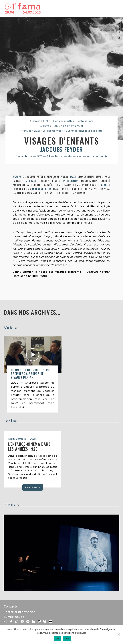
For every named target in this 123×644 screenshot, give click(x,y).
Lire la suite (33, 487)
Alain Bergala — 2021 (22, 439)
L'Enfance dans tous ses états (84, 131)
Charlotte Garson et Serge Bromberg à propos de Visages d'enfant (31, 374)
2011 (45, 121)
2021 (37, 131)
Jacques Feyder (62, 149)
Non (67, 639)
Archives (35, 121)
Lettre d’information (20, 612)
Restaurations (85, 121)
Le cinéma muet (73, 126)
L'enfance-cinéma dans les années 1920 (29, 446)
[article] (33, 374)
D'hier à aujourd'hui (62, 121)
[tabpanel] (33, 459)
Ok (57, 639)
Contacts (11, 606)
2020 (57, 126)
